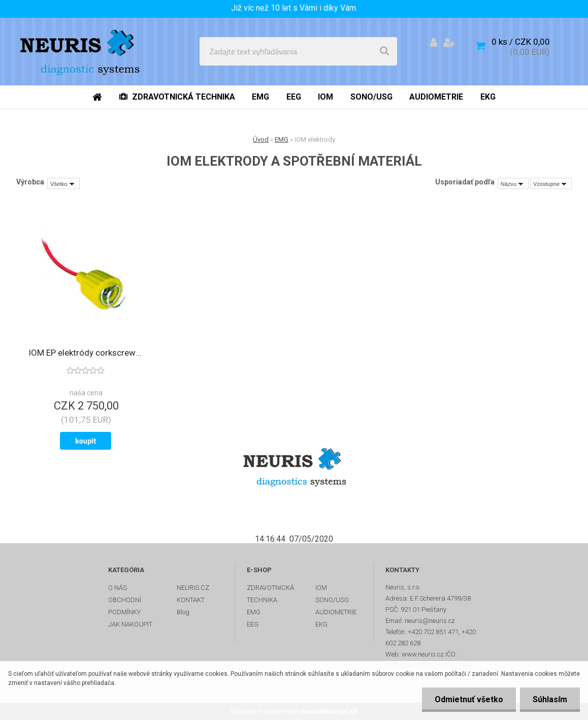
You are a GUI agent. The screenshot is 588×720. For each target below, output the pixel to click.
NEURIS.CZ (193, 588)
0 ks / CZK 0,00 (521, 42)
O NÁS (118, 588)
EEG (253, 624)
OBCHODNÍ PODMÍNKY (125, 606)
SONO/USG (332, 600)
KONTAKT (191, 600)
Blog (183, 612)
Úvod (261, 139)
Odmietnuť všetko (469, 699)
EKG (321, 624)
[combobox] (513, 183)
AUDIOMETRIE (336, 612)
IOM (321, 588)
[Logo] (82, 51)
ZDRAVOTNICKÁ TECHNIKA (270, 594)
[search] (384, 51)
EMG (282, 139)
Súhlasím (550, 699)
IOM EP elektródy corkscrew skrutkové (86, 353)
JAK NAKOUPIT (130, 624)
